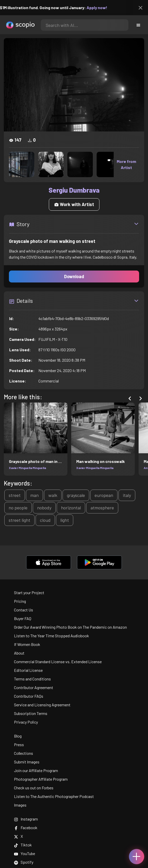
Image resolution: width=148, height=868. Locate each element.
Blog (18, 736)
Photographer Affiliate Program (41, 779)
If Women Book (27, 644)
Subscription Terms (31, 713)
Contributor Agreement (34, 687)
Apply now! (100, 7)
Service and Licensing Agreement (42, 705)
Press (19, 745)
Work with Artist (74, 204)
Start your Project (29, 592)
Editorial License (28, 670)
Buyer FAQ (23, 618)
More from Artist (126, 164)
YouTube (25, 853)
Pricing (20, 601)
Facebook (26, 828)
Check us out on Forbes (34, 788)
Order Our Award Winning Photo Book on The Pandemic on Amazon (70, 627)
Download (74, 276)
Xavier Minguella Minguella (27, 468)
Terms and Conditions (32, 679)
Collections (24, 753)
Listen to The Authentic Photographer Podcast (54, 796)
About (19, 653)
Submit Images (27, 762)
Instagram (26, 819)
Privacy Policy (26, 722)
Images (20, 805)
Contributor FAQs (29, 696)
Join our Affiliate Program (36, 770)
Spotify (24, 862)
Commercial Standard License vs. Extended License (58, 662)
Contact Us (24, 610)
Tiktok (23, 845)
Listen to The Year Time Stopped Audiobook (51, 636)
